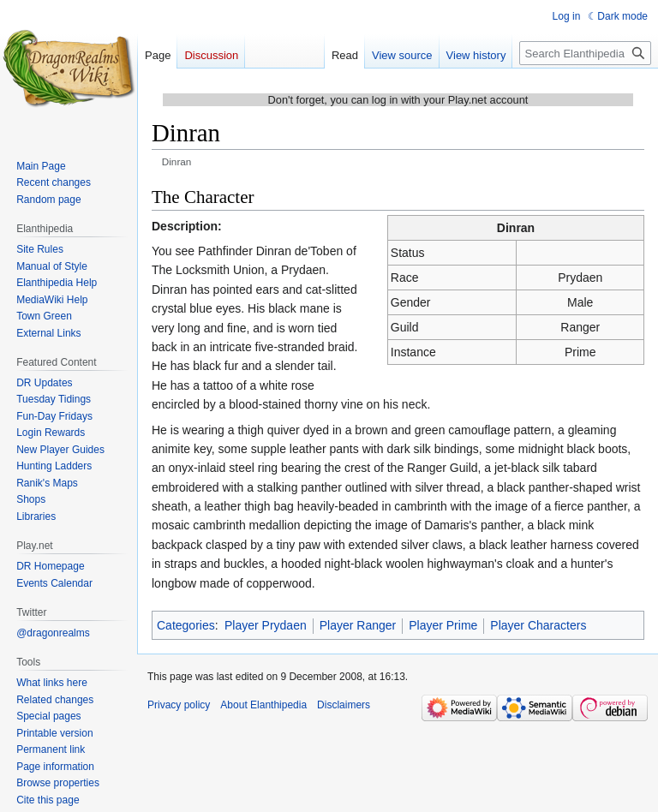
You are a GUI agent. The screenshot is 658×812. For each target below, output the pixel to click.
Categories (186, 625)
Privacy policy (179, 705)
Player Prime (443, 625)
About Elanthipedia (263, 705)
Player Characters (538, 625)
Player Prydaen (266, 625)
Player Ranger (358, 625)
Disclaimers (344, 705)
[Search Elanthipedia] (585, 53)
